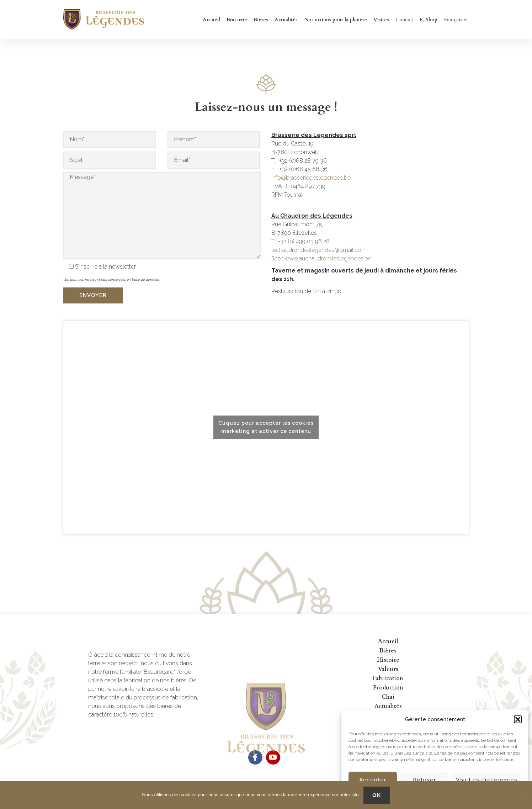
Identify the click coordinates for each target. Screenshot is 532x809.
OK (377, 795)
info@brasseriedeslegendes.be (311, 178)
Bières (261, 20)
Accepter (373, 780)
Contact (404, 20)
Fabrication (388, 678)
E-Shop (429, 20)
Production (388, 688)
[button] (518, 719)
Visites (381, 20)
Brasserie (237, 20)
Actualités (286, 20)
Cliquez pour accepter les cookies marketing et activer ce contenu (266, 427)
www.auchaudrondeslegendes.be (328, 258)
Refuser (424, 780)
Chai (388, 697)
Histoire (388, 660)
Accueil (211, 20)
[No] (523, 795)
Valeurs (388, 669)
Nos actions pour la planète (336, 20)
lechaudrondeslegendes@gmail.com (319, 250)
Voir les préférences (487, 780)
